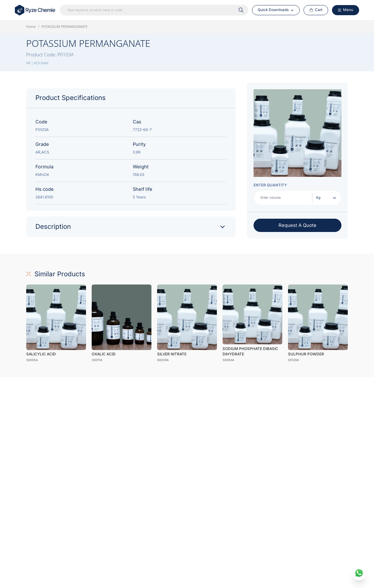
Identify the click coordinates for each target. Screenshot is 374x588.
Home (31, 27)
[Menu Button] (345, 10)
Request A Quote (297, 225)
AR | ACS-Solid (37, 63)
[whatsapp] (359, 573)
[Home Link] (35, 10)
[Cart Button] (316, 10)
